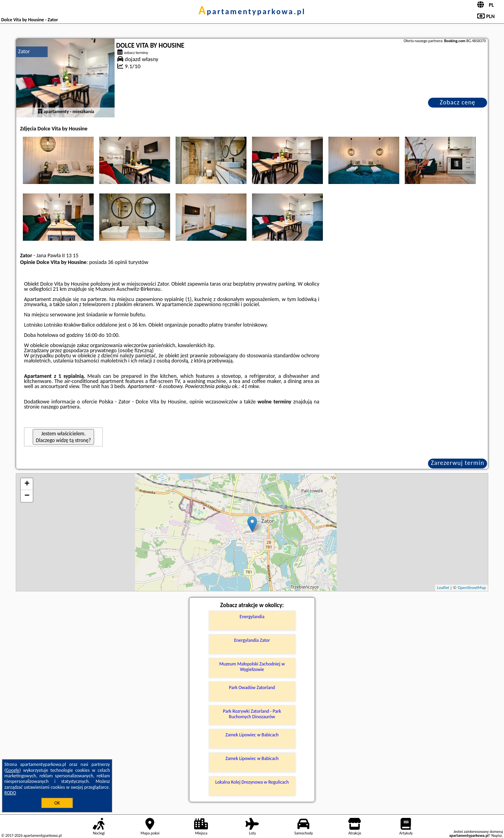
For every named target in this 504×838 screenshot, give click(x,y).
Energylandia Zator (252, 640)
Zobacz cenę (458, 102)
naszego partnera (60, 407)
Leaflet (443, 588)
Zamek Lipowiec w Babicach (252, 735)
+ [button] (27, 484)
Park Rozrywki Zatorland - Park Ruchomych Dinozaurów (252, 714)
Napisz (497, 835)
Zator (24, 51)
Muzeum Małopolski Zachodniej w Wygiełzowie (252, 667)
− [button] (27, 496)
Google (13, 770)
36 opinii (118, 262)
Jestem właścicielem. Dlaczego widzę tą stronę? (63, 437)
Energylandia (252, 617)
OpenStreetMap (472, 588)
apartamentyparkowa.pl (252, 11)
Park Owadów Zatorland (252, 687)
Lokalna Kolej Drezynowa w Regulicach (252, 782)
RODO (10, 793)
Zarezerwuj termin (458, 463)
